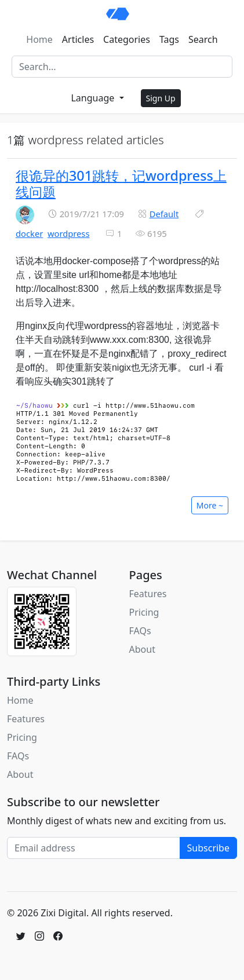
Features (148, 594)
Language (94, 98)
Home (39, 39)
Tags (169, 39)
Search (203, 39)
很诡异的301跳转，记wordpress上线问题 (121, 184)
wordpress (69, 233)
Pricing (144, 612)
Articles (78, 39)
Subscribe (208, 848)
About (142, 649)
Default (164, 214)
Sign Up (161, 98)
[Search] (122, 67)
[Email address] (94, 848)
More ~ (210, 505)
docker (29, 233)
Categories (127, 39)
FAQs (140, 631)
